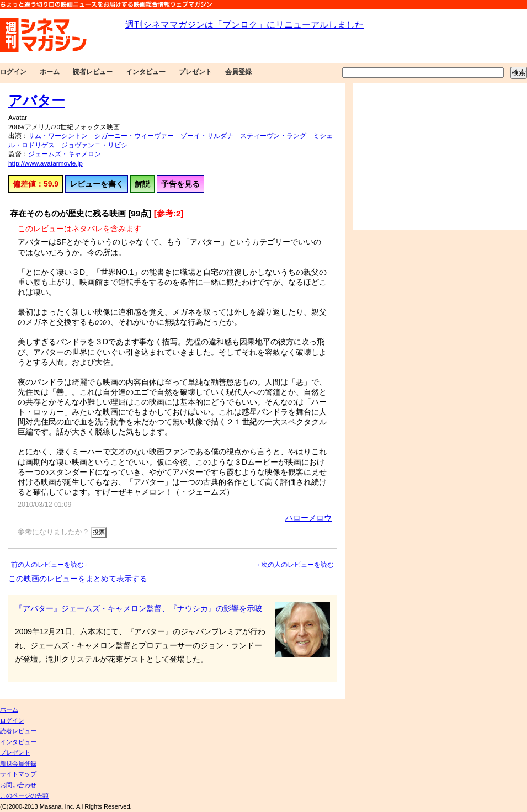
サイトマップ (18, 774)
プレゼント (195, 72)
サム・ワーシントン (58, 136)
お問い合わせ (18, 785)
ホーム (50, 72)
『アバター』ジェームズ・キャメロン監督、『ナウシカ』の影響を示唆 (139, 608)
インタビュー (146, 72)
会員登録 (238, 72)
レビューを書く (97, 184)
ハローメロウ (308, 518)
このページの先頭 (24, 795)
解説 (142, 184)
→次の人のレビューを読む (294, 565)
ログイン (13, 72)
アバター (37, 100)
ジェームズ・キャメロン (65, 154)
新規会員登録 (18, 763)
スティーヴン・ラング (273, 136)
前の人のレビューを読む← (51, 565)
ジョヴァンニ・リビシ (94, 145)
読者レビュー (93, 72)
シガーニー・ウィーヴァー (134, 136)
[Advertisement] (440, 156)
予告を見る (180, 184)
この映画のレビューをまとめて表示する (78, 579)
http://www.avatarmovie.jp (46, 163)
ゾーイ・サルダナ (207, 136)
